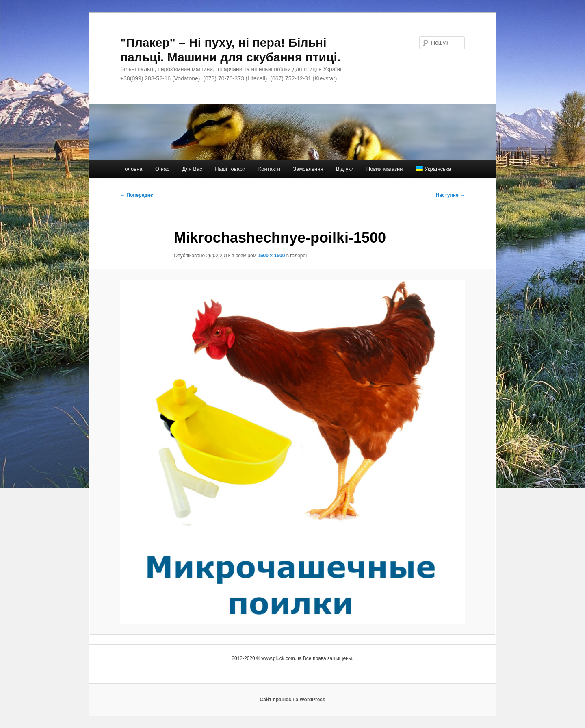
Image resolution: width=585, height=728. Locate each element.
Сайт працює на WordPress (292, 700)
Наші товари (230, 169)
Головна (132, 169)
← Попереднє (137, 195)
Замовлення (308, 169)
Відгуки (345, 169)
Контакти (269, 169)
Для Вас (192, 169)
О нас (162, 169)
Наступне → (450, 195)
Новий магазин (385, 169)
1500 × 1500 (271, 256)
